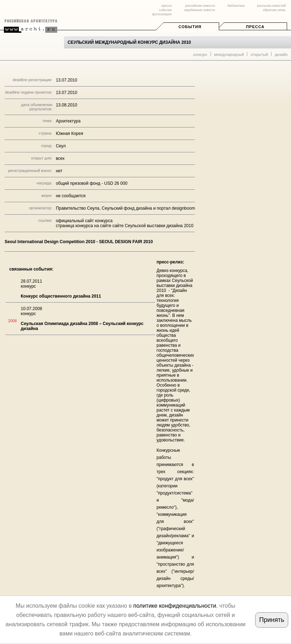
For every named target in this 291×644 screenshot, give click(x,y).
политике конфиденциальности (175, 606)
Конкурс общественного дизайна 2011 (61, 296)
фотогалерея (162, 14)
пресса (166, 6)
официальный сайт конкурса (84, 221)
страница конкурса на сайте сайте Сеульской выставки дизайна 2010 (125, 226)
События (190, 27)
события (165, 10)
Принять (272, 620)
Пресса (255, 27)
